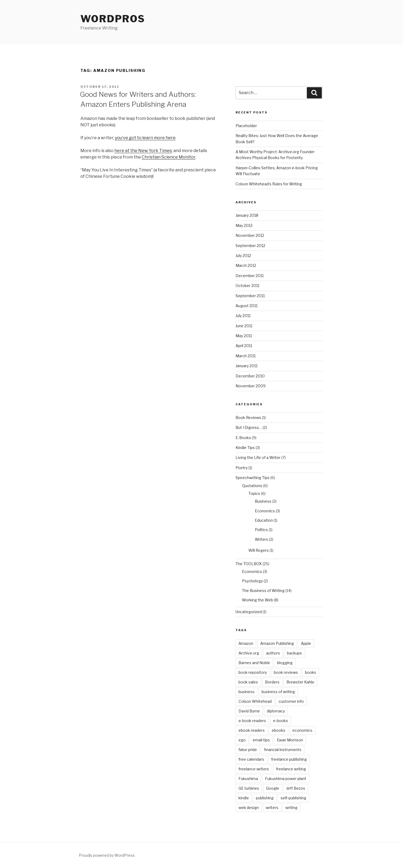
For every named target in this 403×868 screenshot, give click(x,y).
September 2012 (250, 246)
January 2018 (247, 215)
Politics (261, 530)
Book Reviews (248, 418)
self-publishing (293, 798)
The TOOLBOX (249, 564)
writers (272, 808)
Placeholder (246, 126)
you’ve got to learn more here (145, 138)
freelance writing (291, 769)
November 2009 (251, 386)
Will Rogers (259, 550)
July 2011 (243, 316)
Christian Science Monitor (169, 157)
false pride (248, 750)
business (247, 692)
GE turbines (249, 788)
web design (249, 808)
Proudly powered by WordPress (107, 855)
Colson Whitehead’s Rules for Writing (269, 184)
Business (263, 501)
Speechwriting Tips (253, 478)
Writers (262, 539)
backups (294, 653)
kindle (244, 798)
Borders (272, 682)
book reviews (286, 672)
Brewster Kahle (300, 682)
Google (273, 788)
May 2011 (244, 336)
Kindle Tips (245, 448)
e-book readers (252, 721)
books (311, 672)
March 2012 (246, 265)
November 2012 (250, 235)
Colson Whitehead (255, 701)
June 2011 (244, 326)
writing (291, 808)
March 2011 (246, 356)
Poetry (242, 468)
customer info (291, 701)
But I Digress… (249, 427)
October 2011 (247, 286)
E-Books (243, 438)
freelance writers (254, 769)
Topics (254, 493)
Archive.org (249, 653)
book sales (248, 682)
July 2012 (243, 255)
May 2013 (244, 225)
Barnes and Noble (254, 663)
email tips (261, 740)
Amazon (246, 643)
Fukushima (248, 779)
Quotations (252, 486)
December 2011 (250, 276)
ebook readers (252, 730)
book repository (253, 672)
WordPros (113, 19)
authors (273, 653)
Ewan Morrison (290, 740)
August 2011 (247, 306)
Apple (306, 643)
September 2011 (250, 296)
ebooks (279, 730)
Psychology (252, 581)
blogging (285, 663)
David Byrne (249, 711)
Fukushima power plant (286, 779)
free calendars (251, 759)
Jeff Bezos (296, 788)
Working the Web (258, 600)
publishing (265, 798)
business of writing (278, 692)
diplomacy (276, 711)
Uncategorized (249, 612)
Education (264, 520)
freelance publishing (289, 759)
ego (242, 740)
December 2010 (250, 376)
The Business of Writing (263, 591)
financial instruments (283, 750)
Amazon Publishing (277, 643)
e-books (281, 721)
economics (302, 730)
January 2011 (247, 366)
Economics (265, 511)
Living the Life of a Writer (258, 457)
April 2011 (244, 346)
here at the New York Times (143, 151)
